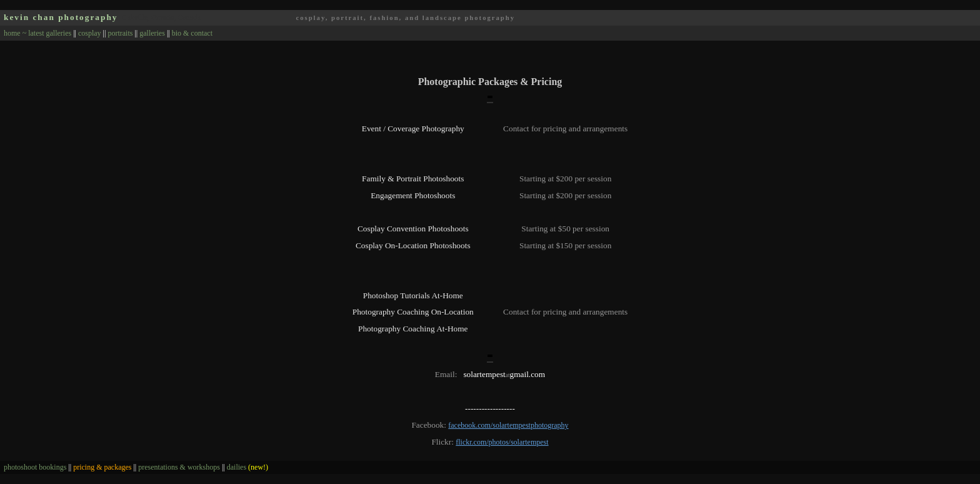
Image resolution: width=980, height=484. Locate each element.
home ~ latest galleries (37, 33)
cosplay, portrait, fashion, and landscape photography (405, 18)
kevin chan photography (61, 17)
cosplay (90, 33)
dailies (247, 467)
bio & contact (192, 33)
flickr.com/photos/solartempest (502, 442)
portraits (120, 33)
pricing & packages (102, 467)
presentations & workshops (179, 467)
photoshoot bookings (35, 467)
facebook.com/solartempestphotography (508, 425)
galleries (152, 33)
